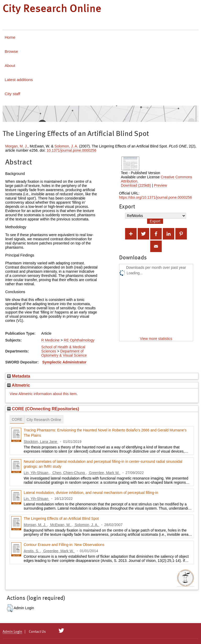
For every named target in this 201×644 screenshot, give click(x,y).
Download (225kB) (136, 185)
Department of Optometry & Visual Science (64, 353)
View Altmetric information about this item (43, 394)
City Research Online (44, 420)
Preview (160, 185)
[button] (10, 608)
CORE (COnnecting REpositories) (43, 409)
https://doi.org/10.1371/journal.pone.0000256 (156, 197)
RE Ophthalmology (79, 340)
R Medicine (51, 340)
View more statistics (156, 339)
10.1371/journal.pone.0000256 (71, 150)
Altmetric (19, 385)
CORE (17, 419)
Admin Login (12, 632)
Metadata (19, 376)
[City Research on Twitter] (61, 631)
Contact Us (37, 632)
